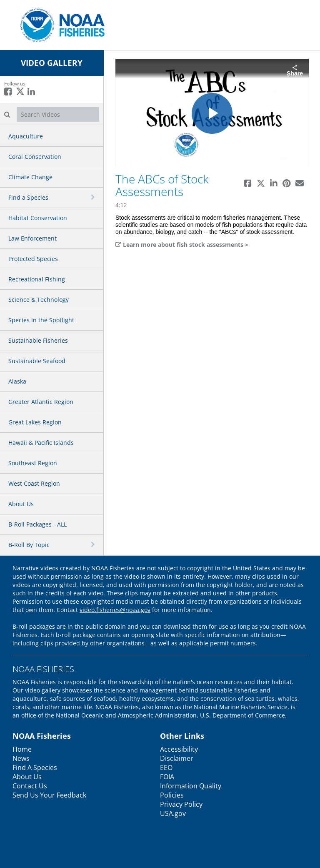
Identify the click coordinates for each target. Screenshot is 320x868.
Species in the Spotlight (41, 320)
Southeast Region (33, 463)
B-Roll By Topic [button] (29, 545)
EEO (166, 768)
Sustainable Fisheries (38, 340)
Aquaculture (26, 136)
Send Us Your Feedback (49, 795)
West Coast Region (34, 483)
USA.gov (173, 813)
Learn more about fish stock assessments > (182, 245)
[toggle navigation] (94, 197)
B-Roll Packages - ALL (37, 524)
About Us (21, 504)
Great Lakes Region (35, 422)
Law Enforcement (32, 238)
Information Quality (191, 786)
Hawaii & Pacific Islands (41, 443)
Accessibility (179, 749)
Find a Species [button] (28, 197)
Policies (172, 795)
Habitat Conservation (38, 218)
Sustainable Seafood (37, 361)
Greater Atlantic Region (41, 402)
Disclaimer (177, 758)
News (21, 758)
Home (22, 749)
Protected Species (33, 259)
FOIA (167, 777)
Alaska (17, 381)
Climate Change (30, 177)
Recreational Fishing (37, 279)
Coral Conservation (35, 157)
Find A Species (35, 768)
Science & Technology (39, 300)
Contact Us (30, 786)
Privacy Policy (181, 804)
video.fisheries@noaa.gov (115, 610)
